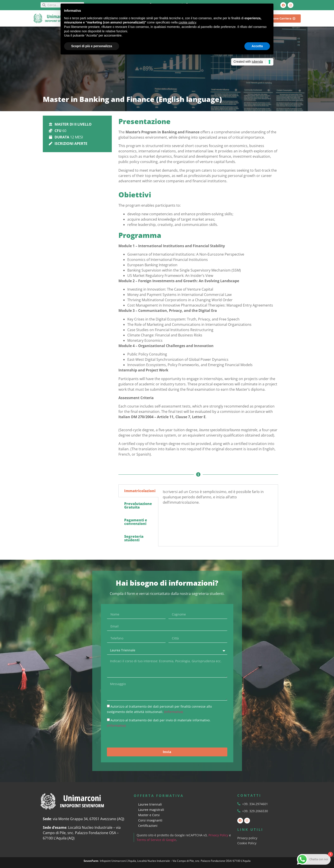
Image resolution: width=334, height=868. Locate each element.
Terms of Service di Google (157, 840)
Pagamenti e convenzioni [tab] (136, 522)
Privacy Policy (219, 835)
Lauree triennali (150, 804)
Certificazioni (148, 826)
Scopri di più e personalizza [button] (92, 46)
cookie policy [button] (187, 22)
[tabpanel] (218, 499)
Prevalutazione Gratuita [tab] (138, 505)
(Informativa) (174, 712)
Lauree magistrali (151, 810)
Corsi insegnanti (150, 820)
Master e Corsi (149, 815)
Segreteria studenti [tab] (134, 538)
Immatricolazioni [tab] (140, 491)
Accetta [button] (257, 46)
